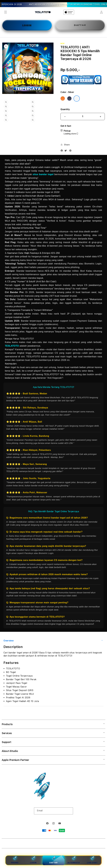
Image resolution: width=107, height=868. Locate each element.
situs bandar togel (43, 174)
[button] (6, 12)
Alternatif (74, 860)
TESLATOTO (12, 346)
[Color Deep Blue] (69, 99)
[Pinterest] (71, 151)
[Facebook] (62, 151)
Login (33, 860)
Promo (15, 860)
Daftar (54, 860)
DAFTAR (80, 25)
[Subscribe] (70, 811)
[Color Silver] (77, 99)
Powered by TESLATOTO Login (62, 844)
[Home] (43, 12)
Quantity (65, 109)
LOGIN (27, 25)
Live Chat (92, 860)
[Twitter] (66, 151)
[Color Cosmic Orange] (63, 99)
